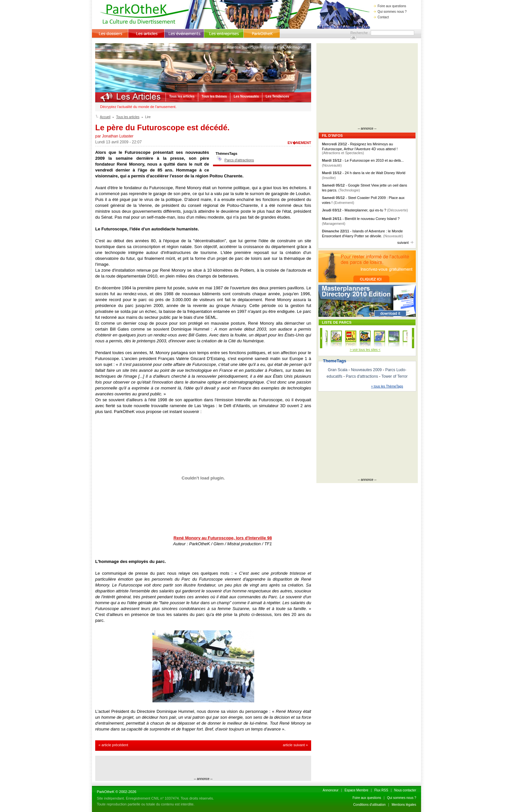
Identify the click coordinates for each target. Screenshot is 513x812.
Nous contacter (405, 790)
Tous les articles (182, 96)
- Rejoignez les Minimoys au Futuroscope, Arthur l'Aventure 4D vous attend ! (360, 148)
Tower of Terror (395, 376)
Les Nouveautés (246, 96)
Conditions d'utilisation (369, 805)
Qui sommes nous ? (390, 12)
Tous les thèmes (214, 96)
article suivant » (295, 745)
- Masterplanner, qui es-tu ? (365, 210)
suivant (405, 243)
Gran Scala (338, 370)
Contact (381, 17)
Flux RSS (381, 790)
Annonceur (330, 790)
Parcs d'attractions (239, 160)
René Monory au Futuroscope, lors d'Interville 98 (223, 538)
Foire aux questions (390, 6)
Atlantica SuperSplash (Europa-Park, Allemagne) (266, 47)
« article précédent (113, 745)
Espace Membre (356, 790)
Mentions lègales (404, 805)
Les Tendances (277, 96)
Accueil (105, 117)
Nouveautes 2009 (366, 370)
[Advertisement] (203, 767)
